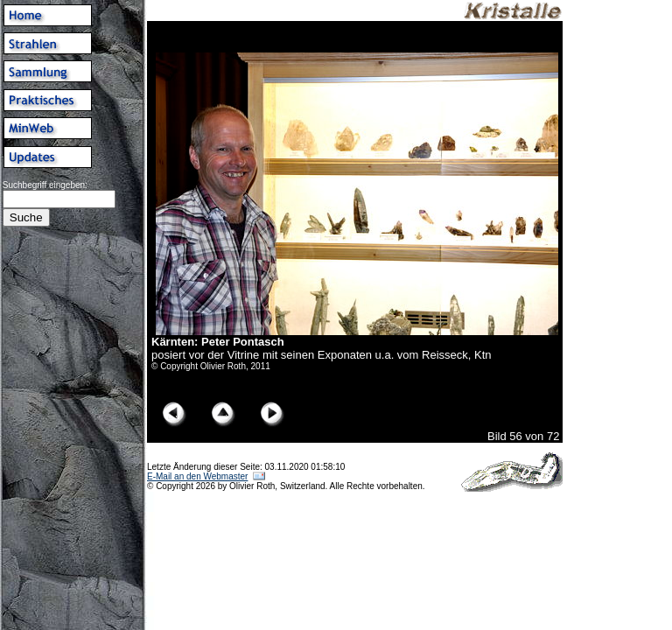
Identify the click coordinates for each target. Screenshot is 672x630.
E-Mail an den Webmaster (197, 476)
